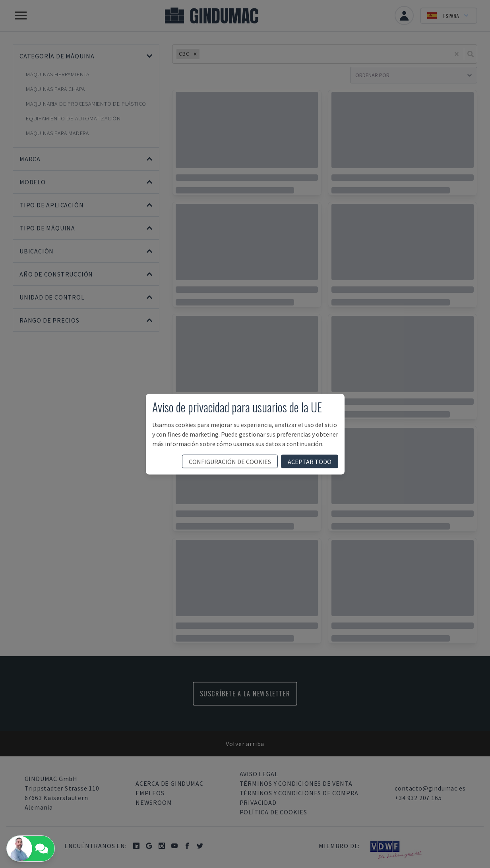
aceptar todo (310, 461)
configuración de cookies (230, 461)
